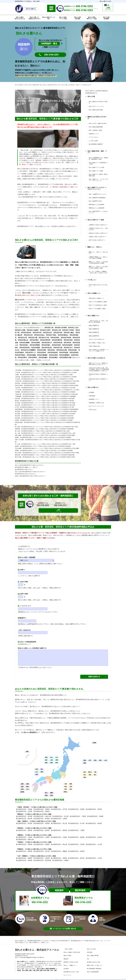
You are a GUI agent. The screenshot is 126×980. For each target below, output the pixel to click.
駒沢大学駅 (18, 457)
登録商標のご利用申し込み (96, 403)
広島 (37, 768)
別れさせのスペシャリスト (96, 106)
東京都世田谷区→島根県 (41, 843)
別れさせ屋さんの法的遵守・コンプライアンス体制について (99, 350)
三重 (65, 782)
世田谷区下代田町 (68, 330)
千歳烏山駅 (18, 394)
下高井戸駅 (18, 381)
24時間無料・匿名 (49, 44)
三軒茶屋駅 (18, 370)
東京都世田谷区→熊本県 (76, 857)
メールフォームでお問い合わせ (63, 927)
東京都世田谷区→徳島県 (24, 850)
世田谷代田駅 (19, 385)
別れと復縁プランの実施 (96, 171)
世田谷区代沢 (47, 333)
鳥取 (42, 770)
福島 (85, 761)
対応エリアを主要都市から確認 (98, 302)
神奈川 (90, 771)
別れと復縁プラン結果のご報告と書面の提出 (98, 175)
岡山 (42, 768)
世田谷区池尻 (56, 345)
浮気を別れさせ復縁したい (96, 298)
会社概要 (91, 392)
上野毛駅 (18, 377)
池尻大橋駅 (18, 435)
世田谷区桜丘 (24, 345)
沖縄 (27, 750)
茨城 (90, 773)
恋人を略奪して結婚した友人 (97, 343)
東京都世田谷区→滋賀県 (76, 836)
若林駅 (17, 451)
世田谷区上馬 (56, 330)
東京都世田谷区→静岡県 (59, 829)
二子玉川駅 (18, 390)
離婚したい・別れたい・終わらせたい (98, 253)
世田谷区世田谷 (26, 333)
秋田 (100, 759)
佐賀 (22, 785)
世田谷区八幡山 (69, 333)
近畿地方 (20, 834)
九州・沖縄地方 (23, 854)
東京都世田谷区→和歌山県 (25, 838)
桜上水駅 (18, 427)
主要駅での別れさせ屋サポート (98, 237)
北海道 (94, 741)
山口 (37, 770)
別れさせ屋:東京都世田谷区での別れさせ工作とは (29, 465)
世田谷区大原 (22, 338)
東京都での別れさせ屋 (93, 961)
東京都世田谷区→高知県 (76, 850)
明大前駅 (18, 414)
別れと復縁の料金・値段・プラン (97, 152)
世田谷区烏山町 (47, 348)
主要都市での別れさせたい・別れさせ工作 (98, 229)
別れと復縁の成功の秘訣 (96, 110)
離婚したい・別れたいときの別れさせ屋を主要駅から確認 (98, 267)
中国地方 (20, 841)
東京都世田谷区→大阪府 (24, 836)
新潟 (46, 756)
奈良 (71, 788)
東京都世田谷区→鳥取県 (24, 843)
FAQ (88, 957)
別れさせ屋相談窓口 (30, 731)
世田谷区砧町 (73, 350)
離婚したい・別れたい (95, 247)
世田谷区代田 (58, 333)
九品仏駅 (18, 388)
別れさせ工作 (19, 300)
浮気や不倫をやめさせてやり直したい (98, 286)
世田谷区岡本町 (45, 340)
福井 (46, 758)
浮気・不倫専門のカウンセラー (98, 194)
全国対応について (94, 134)
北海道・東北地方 (23, 806)
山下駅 (17, 407)
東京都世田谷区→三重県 (76, 829)
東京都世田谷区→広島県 (76, 843)
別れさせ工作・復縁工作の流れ (98, 123)
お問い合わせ (93, 410)
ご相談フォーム (74, 505)
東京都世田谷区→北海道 (24, 808)
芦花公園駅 (18, 448)
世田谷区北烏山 (39, 335)
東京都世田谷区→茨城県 (95, 815)
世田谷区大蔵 (33, 338)
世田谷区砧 (51, 350)
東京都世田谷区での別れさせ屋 (27, 461)
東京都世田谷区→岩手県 (59, 808)
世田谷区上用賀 (20, 330)
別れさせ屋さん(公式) (105, 1)
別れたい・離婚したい (70, 964)
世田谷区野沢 (33, 358)
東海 (38, 969)
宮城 (95, 759)
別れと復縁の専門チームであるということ (98, 212)
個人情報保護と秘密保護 (94, 967)
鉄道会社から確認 (102, 305)
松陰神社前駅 (19, 422)
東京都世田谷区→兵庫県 (41, 836)
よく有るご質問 (93, 141)
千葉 (95, 771)
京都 (65, 785)
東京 (85, 771)
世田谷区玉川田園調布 (28, 350)
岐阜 (57, 761)
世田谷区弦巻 (68, 340)
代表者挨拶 (92, 396)
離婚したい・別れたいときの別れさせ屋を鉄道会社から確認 (98, 262)
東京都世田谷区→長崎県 (59, 857)
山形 (106, 759)
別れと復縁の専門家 (93, 954)
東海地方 (20, 827)
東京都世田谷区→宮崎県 (24, 859)
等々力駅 (18, 444)
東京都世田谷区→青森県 (41, 808)
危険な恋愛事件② (94, 329)
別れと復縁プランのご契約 (96, 167)
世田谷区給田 (74, 353)
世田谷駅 (18, 383)
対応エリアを (93, 305)
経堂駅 (17, 446)
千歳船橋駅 (18, 396)
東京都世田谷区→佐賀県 (41, 857)
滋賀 (71, 782)
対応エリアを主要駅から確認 (97, 309)
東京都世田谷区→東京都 (24, 815)
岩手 (90, 759)
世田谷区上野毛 (45, 330)
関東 (27, 969)
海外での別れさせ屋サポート (97, 240)
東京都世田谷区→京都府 (59, 836)
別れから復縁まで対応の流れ (72, 951)
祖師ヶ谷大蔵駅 (19, 440)
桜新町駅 (18, 429)
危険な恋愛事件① (94, 325)
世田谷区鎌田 (43, 358)
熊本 (27, 785)
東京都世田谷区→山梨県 (59, 817)
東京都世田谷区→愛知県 (24, 829)
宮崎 (22, 788)
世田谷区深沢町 (25, 348)
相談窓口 (66, 957)
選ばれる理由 (67, 954)
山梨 (51, 758)
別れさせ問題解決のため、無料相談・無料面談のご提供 (98, 158)
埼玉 (85, 773)
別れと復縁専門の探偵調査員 (97, 198)
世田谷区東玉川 (47, 343)
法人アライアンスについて (96, 406)
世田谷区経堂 (64, 353)
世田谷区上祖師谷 (33, 330)
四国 (48, 969)
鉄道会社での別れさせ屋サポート (98, 233)
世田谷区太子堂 (44, 338)
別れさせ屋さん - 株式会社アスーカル (37, 948)
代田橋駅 (18, 392)
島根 (37, 773)
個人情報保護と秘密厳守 (96, 144)
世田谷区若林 (53, 355)
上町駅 (17, 375)
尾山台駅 (18, 405)
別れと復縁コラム (93, 316)
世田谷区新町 (36, 343)
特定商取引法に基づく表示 (71, 970)
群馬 (85, 776)
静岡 (51, 761)
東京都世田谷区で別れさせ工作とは (25, 474)
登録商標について (94, 399)
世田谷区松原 (58, 343)
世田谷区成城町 (25, 343)
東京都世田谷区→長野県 (41, 822)
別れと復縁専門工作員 (95, 201)
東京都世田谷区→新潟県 (24, 822)
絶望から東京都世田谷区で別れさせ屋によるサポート (30, 476)
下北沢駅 (18, 379)
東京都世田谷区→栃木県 (24, 817)
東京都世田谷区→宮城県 (76, 808)
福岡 (22, 782)
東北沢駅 (18, 416)
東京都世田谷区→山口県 (94, 843)
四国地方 (20, 848)
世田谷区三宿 (49, 328)
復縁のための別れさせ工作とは (97, 117)
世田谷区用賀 (42, 350)
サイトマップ (67, 974)
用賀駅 (17, 437)
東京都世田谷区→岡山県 (59, 843)
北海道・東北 (21, 969)
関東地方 (20, 813)
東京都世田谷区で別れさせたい (24, 469)
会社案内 (66, 967)
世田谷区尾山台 (23, 340)
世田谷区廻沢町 (57, 340)
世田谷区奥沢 (55, 338)
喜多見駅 (18, 399)
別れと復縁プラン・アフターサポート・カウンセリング (98, 180)
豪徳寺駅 (18, 455)
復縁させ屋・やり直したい (95, 964)
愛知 (46, 761)
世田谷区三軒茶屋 (61, 328)
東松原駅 (18, 418)
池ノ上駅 (18, 433)
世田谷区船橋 (31, 355)
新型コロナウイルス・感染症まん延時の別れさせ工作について (98, 364)
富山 (51, 756)
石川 (57, 756)
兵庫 (65, 788)
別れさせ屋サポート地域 (96, 220)
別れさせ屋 (24, 150)
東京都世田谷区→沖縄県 (60, 859)
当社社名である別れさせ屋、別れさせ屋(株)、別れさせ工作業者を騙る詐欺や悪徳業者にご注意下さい (99, 369)
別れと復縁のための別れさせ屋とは (98, 102)
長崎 (27, 782)
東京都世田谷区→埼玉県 (60, 815)
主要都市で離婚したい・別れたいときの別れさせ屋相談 (98, 258)
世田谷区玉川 (68, 348)
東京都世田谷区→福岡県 (24, 857)
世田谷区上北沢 (73, 328)
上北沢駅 (18, 372)
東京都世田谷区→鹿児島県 (42, 859)
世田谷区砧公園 (61, 350)
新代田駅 (18, 411)
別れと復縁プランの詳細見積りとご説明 (98, 163)
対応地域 (90, 951)
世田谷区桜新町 (35, 345)
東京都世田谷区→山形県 (24, 810)
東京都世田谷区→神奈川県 (42, 815)
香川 (46, 791)
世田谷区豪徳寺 (64, 355)
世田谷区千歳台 (51, 335)
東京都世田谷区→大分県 (94, 857)
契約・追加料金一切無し (96, 130)
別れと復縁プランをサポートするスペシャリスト (97, 188)
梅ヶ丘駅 (18, 431)
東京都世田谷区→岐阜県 (41, 829)
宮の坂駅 (18, 403)
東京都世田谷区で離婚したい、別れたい (26, 467)
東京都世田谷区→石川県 (76, 822)
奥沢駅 (17, 401)
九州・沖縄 (53, 969)
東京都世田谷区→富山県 (59, 822)
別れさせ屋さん (93, 387)
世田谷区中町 (37, 333)
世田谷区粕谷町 (53, 353)
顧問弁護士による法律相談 (96, 205)
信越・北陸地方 (23, 820)
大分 (27, 788)
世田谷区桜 (67, 343)
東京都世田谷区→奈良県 (94, 836)
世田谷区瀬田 (36, 348)
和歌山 (65, 790)
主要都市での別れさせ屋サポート (98, 225)
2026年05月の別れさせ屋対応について (98, 375)
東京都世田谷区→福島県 (41, 810)
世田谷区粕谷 (42, 353)
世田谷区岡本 (34, 340)
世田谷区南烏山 (63, 335)
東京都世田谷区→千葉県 (78, 815)
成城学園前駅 (19, 409)
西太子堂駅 (18, 453)
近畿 (41, 969)
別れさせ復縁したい (94, 293)
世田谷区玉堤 (58, 348)
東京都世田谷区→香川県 (41, 850)
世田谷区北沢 (28, 335)
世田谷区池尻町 (67, 345)
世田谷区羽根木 (20, 355)
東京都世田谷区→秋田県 (94, 808)
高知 (51, 794)
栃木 (95, 773)
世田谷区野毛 (22, 358)
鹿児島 (22, 790)
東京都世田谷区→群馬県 (41, 817)
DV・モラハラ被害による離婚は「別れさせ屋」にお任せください (98, 272)
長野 (57, 758)
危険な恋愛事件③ (94, 332)
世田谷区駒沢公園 (65, 358)
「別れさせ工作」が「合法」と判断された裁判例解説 (98, 321)
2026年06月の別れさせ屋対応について (98, 380)
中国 (44, 969)
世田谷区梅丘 (46, 345)
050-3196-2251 (52, 55)
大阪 (71, 785)
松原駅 (17, 420)
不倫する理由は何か (95, 346)
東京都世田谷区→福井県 (94, 822)
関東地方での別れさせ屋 (71, 961)
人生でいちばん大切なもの (96, 339)
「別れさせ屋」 (69, 947)
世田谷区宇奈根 (66, 338)
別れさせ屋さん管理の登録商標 (46, 967)
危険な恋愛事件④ (94, 336)
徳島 (46, 794)
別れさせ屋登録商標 (93, 970)
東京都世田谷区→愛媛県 (59, 850)
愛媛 (51, 791)
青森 (85, 759)
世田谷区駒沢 (53, 358)
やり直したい (92, 280)
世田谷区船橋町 (42, 355)
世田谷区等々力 (30, 353)
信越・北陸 (32, 969)
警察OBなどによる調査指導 (97, 208)
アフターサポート (94, 137)
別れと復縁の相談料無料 (96, 127)
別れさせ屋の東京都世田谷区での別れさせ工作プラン (30, 472)
